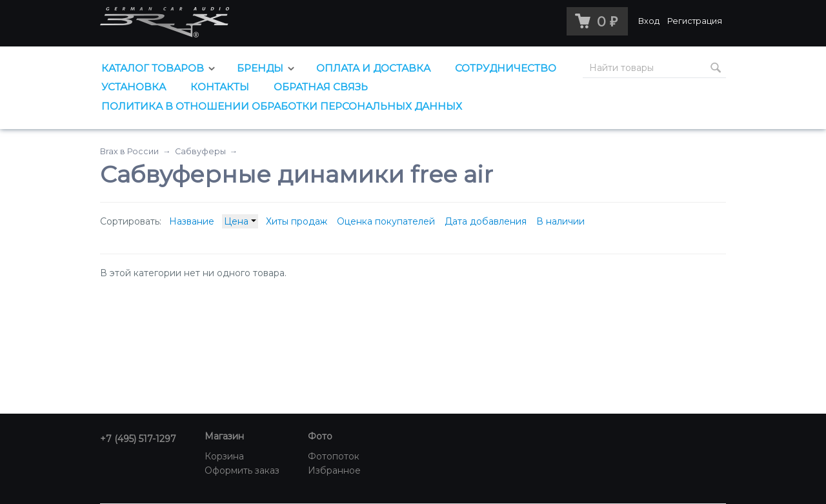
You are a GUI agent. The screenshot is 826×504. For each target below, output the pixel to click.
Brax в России (129, 151)
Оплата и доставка (373, 68)
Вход (649, 21)
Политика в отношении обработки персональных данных (282, 106)
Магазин (224, 436)
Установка (134, 87)
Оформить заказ (242, 470)
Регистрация (695, 21)
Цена (240, 221)
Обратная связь (321, 87)
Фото (320, 436)
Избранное (334, 470)
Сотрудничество (506, 68)
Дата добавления (486, 221)
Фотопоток (334, 456)
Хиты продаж (297, 221)
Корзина (224, 456)
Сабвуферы (200, 151)
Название (192, 221)
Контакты (220, 87)
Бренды (260, 68)
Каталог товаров (153, 68)
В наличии (560, 221)
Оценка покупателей (386, 221)
